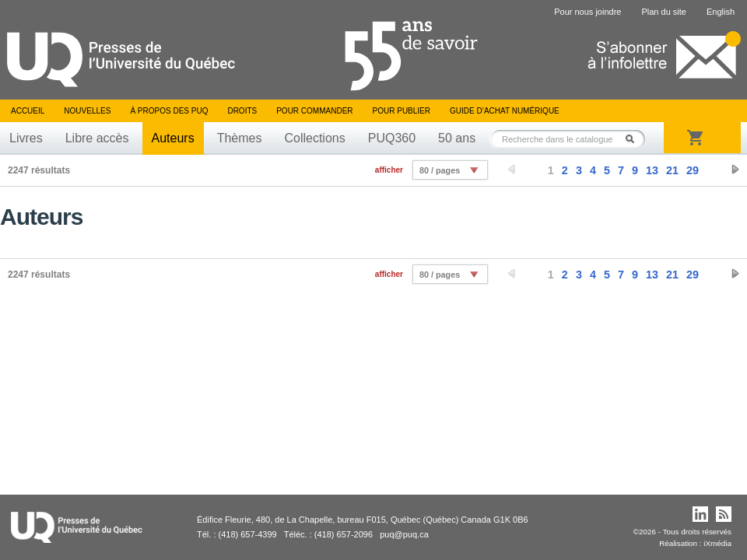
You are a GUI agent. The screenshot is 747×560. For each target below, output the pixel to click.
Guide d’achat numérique (505, 111)
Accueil (28, 111)
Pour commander (314, 111)
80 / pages (440, 170)
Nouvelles (87, 111)
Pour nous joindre (587, 12)
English (721, 12)
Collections (314, 138)
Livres (26, 138)
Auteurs (173, 138)
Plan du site (663, 12)
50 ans (457, 138)
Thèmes (240, 138)
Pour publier (402, 111)
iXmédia (717, 543)
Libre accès (97, 138)
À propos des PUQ (169, 111)
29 (693, 170)
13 (652, 170)
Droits (242, 111)
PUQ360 (392, 138)
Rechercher (634, 139)
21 (672, 170)
